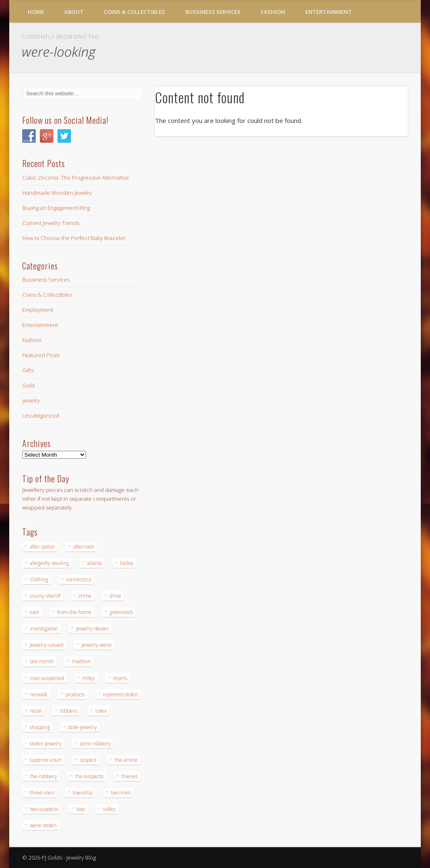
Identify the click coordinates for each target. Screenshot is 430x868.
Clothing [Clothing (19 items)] (39, 579)
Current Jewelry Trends (51, 223)
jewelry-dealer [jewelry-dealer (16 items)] (93, 629)
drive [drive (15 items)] (115, 596)
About (74, 12)
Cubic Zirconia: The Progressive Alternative (76, 178)
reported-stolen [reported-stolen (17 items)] (121, 694)
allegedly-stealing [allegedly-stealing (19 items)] (49, 563)
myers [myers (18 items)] (120, 678)
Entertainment (329, 12)
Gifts (28, 370)
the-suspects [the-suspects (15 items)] (89, 776)
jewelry (31, 400)
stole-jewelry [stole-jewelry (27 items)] (83, 727)
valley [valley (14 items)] (109, 809)
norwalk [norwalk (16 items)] (39, 694)
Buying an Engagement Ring (56, 208)
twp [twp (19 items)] (81, 809)
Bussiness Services (213, 12)
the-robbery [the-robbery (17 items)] (43, 776)
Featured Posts (41, 355)
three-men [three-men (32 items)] (42, 793)
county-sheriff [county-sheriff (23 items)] (45, 596)
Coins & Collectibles (134, 12)
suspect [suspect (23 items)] (88, 760)
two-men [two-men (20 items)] (121, 793)
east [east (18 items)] (34, 612)
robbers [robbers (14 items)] (68, 711)
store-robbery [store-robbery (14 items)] (95, 744)
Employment (38, 310)
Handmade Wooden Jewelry (57, 193)
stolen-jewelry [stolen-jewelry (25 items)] (46, 744)
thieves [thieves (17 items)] (130, 776)
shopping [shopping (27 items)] (40, 727)
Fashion (273, 12)
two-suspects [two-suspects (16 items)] (44, 809)
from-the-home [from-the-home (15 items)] (74, 612)
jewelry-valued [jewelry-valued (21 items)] (47, 645)
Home (36, 12)
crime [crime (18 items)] (85, 596)
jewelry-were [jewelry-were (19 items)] (97, 645)
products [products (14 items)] (75, 694)
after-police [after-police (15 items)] (42, 547)
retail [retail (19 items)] (36, 711)
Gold (28, 385)
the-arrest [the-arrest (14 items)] (126, 760)
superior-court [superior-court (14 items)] (46, 760)
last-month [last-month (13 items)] (42, 661)
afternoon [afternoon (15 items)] (84, 547)
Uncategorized (41, 416)
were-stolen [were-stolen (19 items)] (43, 825)
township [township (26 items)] (83, 793)
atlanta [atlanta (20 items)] (94, 563)
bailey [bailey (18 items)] (127, 563)
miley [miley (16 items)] (89, 678)
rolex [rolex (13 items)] (101, 711)
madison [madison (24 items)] (81, 661)
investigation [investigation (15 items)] (44, 629)
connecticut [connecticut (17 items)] (79, 579)
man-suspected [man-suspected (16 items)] (47, 678)
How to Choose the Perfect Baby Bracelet (74, 238)
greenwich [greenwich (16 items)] (121, 612)
